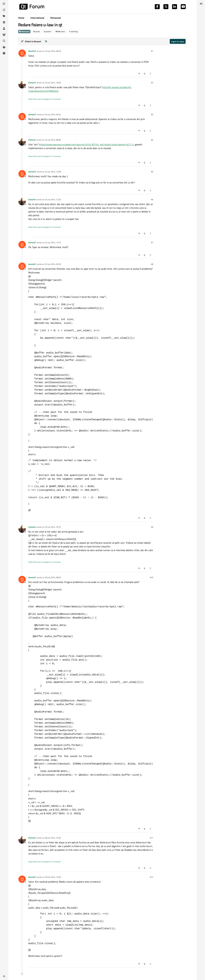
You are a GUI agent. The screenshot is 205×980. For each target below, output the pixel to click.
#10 (152, 577)
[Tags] (4, 16)
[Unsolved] (4, 53)
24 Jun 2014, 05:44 (53, 114)
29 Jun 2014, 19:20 (53, 877)
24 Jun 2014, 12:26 (53, 199)
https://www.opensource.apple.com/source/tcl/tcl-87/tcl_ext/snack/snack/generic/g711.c (87, 144)
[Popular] (4, 22)
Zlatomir (32, 83)
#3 (152, 114)
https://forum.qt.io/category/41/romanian (45, 99)
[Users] (4, 28)
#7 (152, 242)
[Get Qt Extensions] (4, 47)
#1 (152, 51)
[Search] (4, 41)
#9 (152, 527)
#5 (152, 172)
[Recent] (4, 10)
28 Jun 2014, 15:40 (53, 838)
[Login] (201, 4)
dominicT (32, 51)
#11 (152, 838)
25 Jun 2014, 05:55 (53, 264)
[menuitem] (201, 4)
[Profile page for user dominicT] (22, 53)
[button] (4, 976)
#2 (152, 83)
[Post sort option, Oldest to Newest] (31, 41)
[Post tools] (151, 74)
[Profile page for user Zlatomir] (22, 85)
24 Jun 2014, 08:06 (53, 140)
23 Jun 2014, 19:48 (53, 83)
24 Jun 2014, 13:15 (53, 242)
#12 (152, 877)
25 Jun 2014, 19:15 (53, 527)
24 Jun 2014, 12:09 (53, 172)
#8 (152, 264)
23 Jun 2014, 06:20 (53, 51)
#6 (152, 199)
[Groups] (4, 35)
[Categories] (4, 4)
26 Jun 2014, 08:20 (53, 577)
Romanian (24, 31)
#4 (152, 140)
